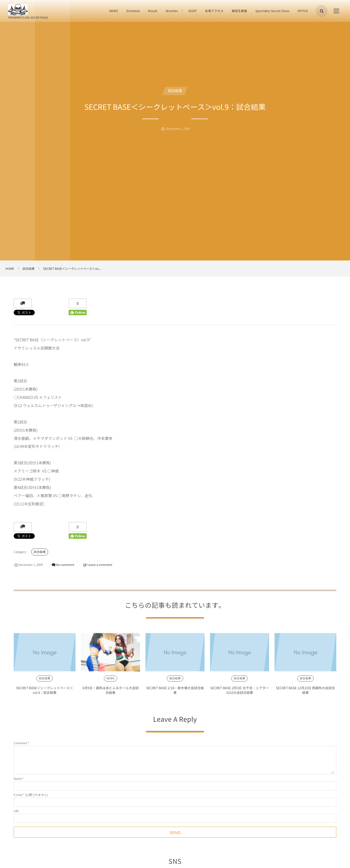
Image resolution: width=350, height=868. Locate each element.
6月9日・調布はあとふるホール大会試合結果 (110, 693)
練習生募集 (239, 11)
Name (18, 779)
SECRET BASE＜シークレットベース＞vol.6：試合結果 (45, 693)
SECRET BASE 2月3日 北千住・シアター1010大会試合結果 (240, 693)
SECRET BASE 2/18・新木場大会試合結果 (175, 693)
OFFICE (303, 11)
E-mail (18, 795)
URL (16, 811)
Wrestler (172, 11)
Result (153, 11)
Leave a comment (100, 565)
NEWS (113, 11)
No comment (65, 565)
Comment (21, 743)
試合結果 (175, 91)
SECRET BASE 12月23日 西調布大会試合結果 (305, 693)
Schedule (133, 11)
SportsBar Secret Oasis (272, 11)
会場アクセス (214, 11)
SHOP (192, 11)
